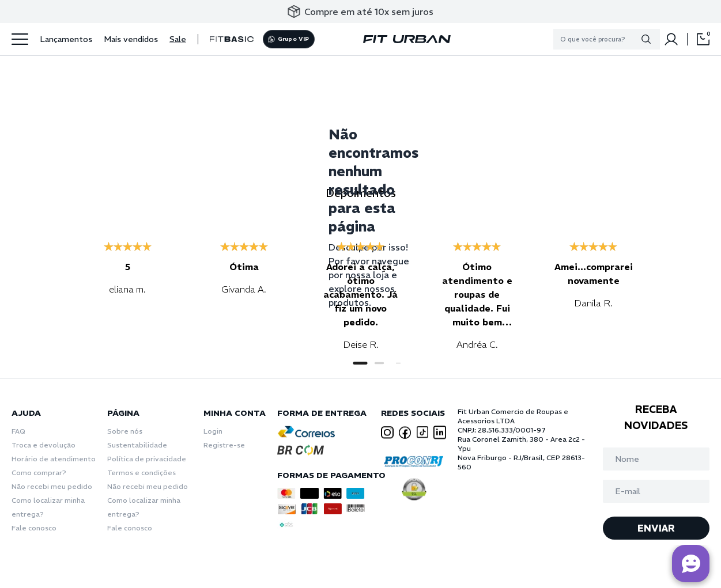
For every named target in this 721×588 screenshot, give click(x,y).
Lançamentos (66, 39)
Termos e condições (141, 473)
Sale (178, 39)
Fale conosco (34, 528)
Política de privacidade (147, 459)
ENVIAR (656, 528)
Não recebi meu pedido (52, 486)
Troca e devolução (44, 445)
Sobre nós (125, 431)
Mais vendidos (131, 39)
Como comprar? (39, 473)
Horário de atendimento (54, 459)
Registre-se (224, 445)
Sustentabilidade (137, 445)
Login (213, 431)
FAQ (18, 431)
